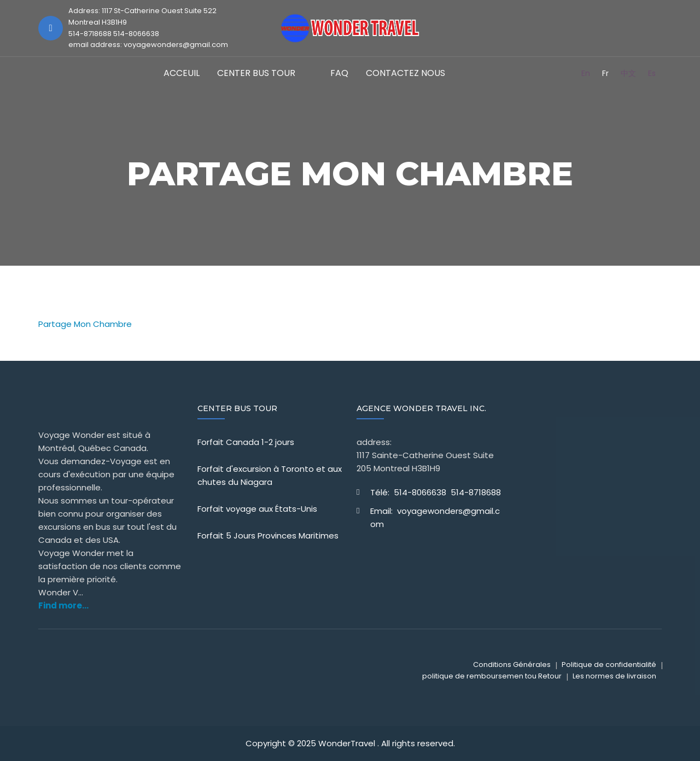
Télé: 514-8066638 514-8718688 (436, 492)
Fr (605, 73)
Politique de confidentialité (609, 665)
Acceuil (182, 73)
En (586, 73)
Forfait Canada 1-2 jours (246, 442)
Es (652, 73)
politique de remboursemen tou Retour (492, 676)
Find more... (63, 605)
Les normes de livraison (614, 676)
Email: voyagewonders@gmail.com (435, 517)
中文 (628, 73)
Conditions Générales (512, 665)
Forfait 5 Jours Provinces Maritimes (268, 535)
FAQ (339, 73)
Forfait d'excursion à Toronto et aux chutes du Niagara (270, 475)
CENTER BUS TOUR (256, 73)
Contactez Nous (406, 73)
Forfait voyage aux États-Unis (257, 509)
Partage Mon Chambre (85, 324)
